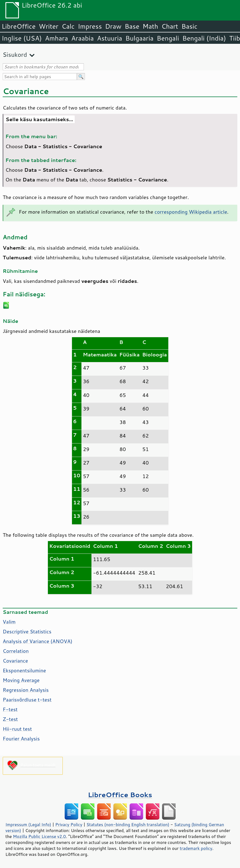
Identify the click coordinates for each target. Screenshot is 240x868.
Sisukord (15, 54)
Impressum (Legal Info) (28, 824)
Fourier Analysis (21, 738)
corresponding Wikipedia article (191, 212)
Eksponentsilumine (24, 670)
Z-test (10, 719)
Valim (9, 622)
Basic (189, 26)
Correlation (16, 651)
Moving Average (21, 680)
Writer (48, 26)
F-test (10, 709)
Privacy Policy (69, 824)
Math (150, 26)
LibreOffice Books (120, 795)
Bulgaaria (139, 38)
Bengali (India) (204, 38)
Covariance (15, 661)
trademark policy (196, 848)
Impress (90, 26)
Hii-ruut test (17, 729)
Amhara (56, 38)
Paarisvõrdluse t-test (27, 700)
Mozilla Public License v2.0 (40, 836)
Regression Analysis (26, 690)
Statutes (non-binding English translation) (128, 824)
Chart (170, 26)
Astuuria (109, 38)
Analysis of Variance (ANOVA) (37, 641)
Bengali (168, 38)
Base (132, 26)
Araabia (82, 38)
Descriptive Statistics (27, 631)
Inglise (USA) (22, 38)
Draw (113, 26)
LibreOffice (19, 26)
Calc (68, 26)
